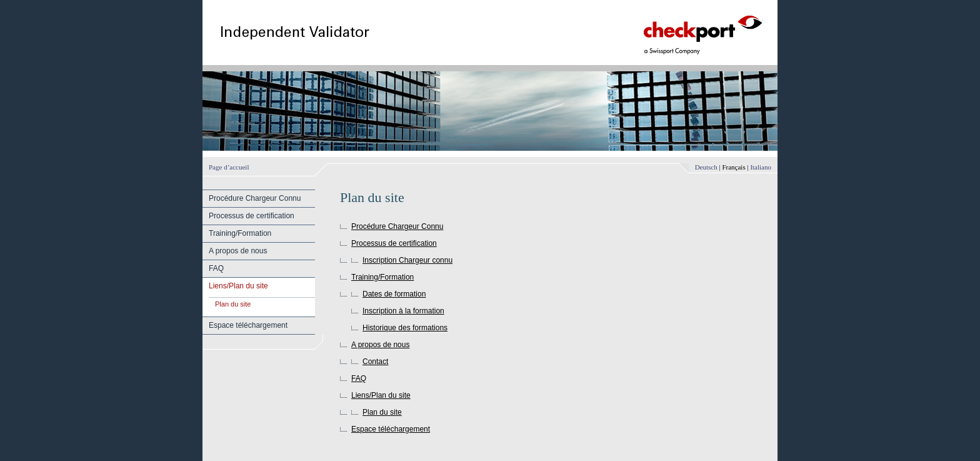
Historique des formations (405, 328)
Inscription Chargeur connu (407, 260)
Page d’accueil (229, 167)
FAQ (216, 268)
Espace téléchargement (248, 325)
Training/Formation (240, 233)
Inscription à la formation (403, 311)
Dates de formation (394, 294)
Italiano (761, 167)
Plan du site (233, 304)
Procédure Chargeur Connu (255, 198)
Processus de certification (252, 216)
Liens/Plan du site (238, 286)
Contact (375, 362)
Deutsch (706, 167)
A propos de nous (238, 251)
